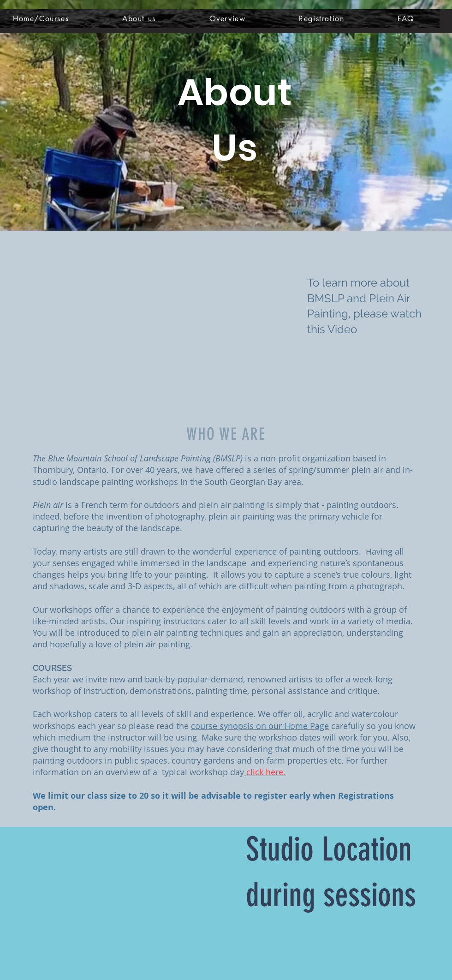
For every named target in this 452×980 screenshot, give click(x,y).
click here (265, 772)
